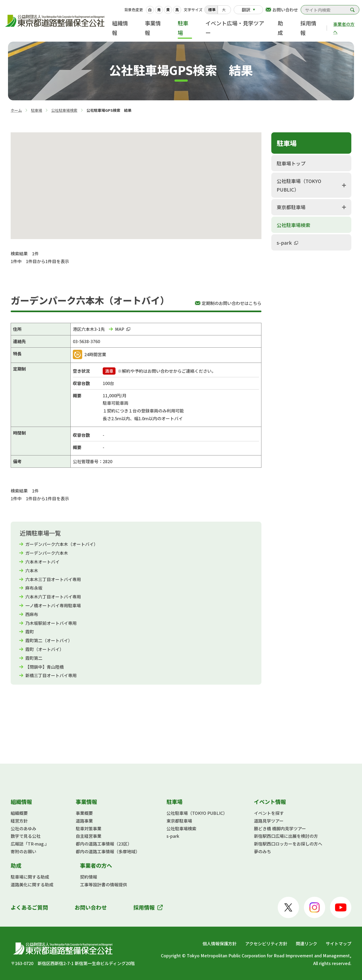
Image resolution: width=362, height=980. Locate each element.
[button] (137, 183)
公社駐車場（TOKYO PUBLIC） (299, 185)
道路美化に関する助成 (32, 884)
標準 (212, 10)
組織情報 (120, 28)
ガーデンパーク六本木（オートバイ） (62, 544)
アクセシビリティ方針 (266, 943)
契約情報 (89, 877)
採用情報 (308, 28)
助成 (280, 28)
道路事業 (84, 821)
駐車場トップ (291, 163)
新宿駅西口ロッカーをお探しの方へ (288, 844)
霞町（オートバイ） (45, 649)
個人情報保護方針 (220, 943)
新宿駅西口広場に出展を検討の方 (286, 836)
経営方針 (19, 821)
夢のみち (262, 851)
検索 (352, 10)
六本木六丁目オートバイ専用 (53, 597)
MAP (123, 329)
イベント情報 (270, 802)
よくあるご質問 (29, 907)
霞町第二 (34, 658)
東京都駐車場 (291, 207)
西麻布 (32, 614)
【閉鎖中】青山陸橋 (45, 667)
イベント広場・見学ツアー (235, 28)
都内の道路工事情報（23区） (104, 844)
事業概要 (84, 813)
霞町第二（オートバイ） (49, 640)
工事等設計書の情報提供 (104, 884)
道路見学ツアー (269, 821)
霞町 (30, 632)
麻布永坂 (34, 588)
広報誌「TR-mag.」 (30, 844)
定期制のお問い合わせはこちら (232, 303)
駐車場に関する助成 (30, 877)
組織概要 (19, 813)
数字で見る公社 (26, 836)
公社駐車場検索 (64, 110)
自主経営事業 (89, 836)
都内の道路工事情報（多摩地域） (108, 851)
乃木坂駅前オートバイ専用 (51, 623)
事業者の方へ (344, 28)
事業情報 (153, 28)
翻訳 (246, 10)
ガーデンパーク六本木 (47, 553)
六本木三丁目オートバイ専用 (53, 579)
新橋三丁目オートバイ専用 (51, 675)
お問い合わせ (285, 10)
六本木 (32, 570)
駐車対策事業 (89, 828)
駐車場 (183, 28)
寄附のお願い (23, 851)
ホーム (16, 110)
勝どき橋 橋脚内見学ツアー (280, 828)
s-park (287, 243)
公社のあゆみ (23, 828)
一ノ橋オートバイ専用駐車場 (53, 605)
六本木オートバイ (42, 562)
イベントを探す (269, 813)
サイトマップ (339, 943)
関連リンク (307, 943)
